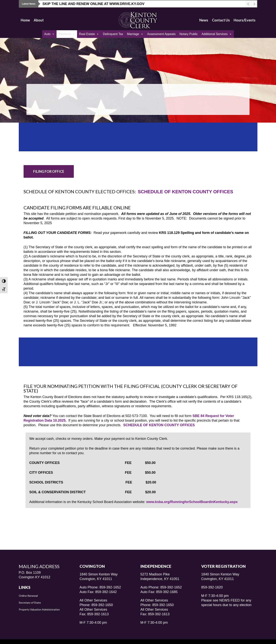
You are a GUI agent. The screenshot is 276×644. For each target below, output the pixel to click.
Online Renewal (28, 588)
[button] (49, 171)
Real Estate (89, 34)
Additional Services (217, 34)
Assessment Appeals (161, 34)
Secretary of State (30, 595)
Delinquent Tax (113, 34)
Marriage (135, 34)
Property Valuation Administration (39, 602)
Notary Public (189, 34)
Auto (49, 34)
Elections (67, 34)
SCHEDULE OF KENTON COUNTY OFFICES (186, 192)
